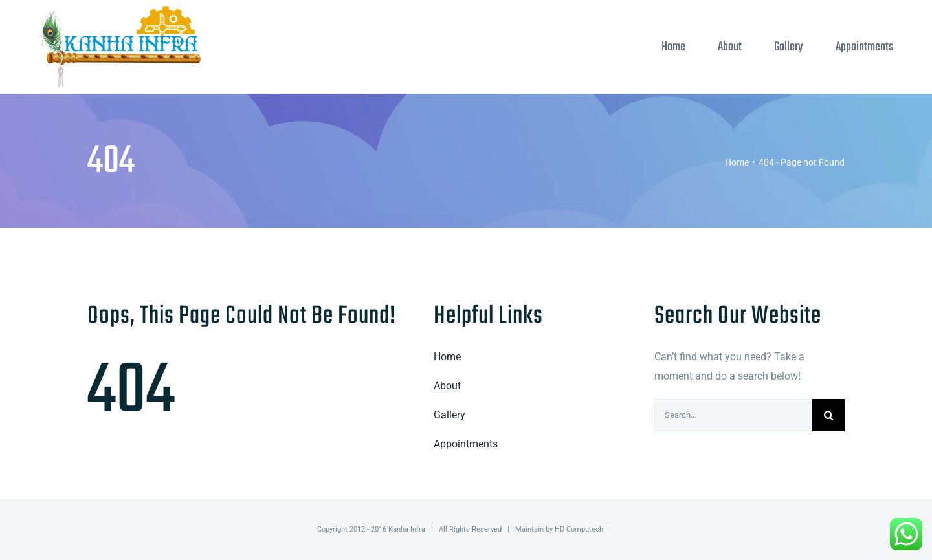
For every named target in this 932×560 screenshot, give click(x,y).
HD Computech (579, 529)
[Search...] (733, 415)
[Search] (828, 415)
